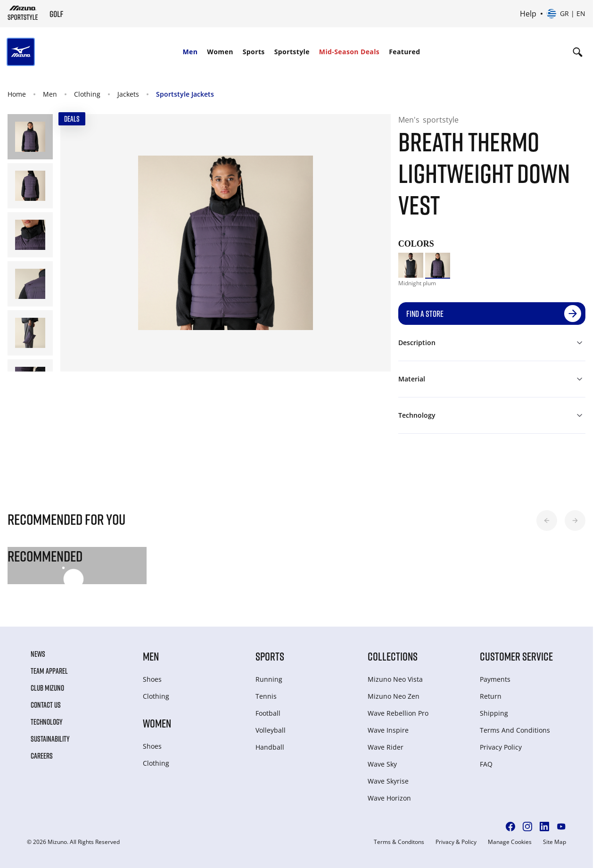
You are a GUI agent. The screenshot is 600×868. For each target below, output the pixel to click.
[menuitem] (190, 52)
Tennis (266, 696)
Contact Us (46, 705)
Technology (47, 722)
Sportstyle (292, 52)
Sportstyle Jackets (185, 94)
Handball (270, 747)
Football (268, 713)
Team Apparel (49, 671)
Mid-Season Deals (349, 52)
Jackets (128, 94)
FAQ (486, 764)
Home (17, 94)
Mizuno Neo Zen (394, 696)
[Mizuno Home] (23, 13)
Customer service (516, 656)
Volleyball (271, 730)
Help (528, 14)
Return (491, 696)
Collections (393, 656)
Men (190, 52)
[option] (411, 265)
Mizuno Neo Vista (395, 679)
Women (220, 52)
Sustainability (50, 739)
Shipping (494, 713)
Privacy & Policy (456, 842)
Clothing (87, 94)
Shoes (152, 679)
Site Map (555, 842)
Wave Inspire (388, 730)
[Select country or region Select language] (566, 14)
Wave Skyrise (388, 781)
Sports (254, 52)
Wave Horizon (389, 798)
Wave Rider (386, 747)
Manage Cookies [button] (510, 842)
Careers (42, 756)
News (38, 654)
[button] (547, 521)
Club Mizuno (47, 688)
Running (269, 679)
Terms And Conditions (515, 730)
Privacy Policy (501, 747)
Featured (404, 52)
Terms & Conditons (399, 842)
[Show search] (578, 52)
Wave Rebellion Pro (398, 713)
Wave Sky (382, 764)
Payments (495, 679)
